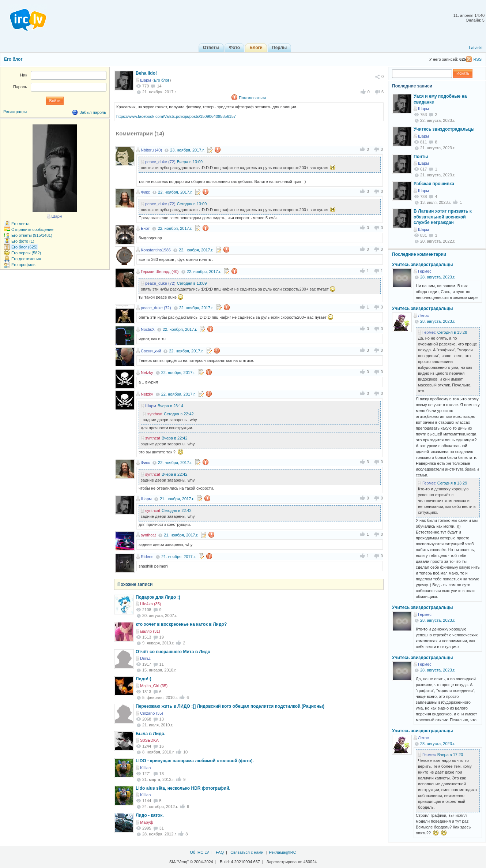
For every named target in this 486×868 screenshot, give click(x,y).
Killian (145, 768)
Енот (145, 228)
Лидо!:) (144, 679)
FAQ (220, 852)
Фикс (145, 192)
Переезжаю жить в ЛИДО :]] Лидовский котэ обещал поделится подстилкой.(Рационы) (230, 706)
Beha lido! (146, 73)
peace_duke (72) (160, 162)
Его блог (13, 59)
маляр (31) (150, 631)
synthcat (155, 414)
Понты (421, 157)
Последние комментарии (419, 254)
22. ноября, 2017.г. (175, 192)
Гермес (425, 271)
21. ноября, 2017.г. (177, 499)
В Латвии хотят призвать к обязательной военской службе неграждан (443, 217)
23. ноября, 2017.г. (187, 150)
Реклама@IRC (283, 852)
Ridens (147, 557)
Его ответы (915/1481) (32, 235)
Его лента (20, 224)
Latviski (476, 48)
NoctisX (148, 329)
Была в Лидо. (150, 734)
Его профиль (23, 265)
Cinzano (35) (152, 713)
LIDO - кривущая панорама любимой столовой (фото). (195, 761)
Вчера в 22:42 (175, 438)
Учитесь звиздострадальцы (444, 129)
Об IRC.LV (199, 852)
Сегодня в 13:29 (452, 483)
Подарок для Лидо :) (158, 597)
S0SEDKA (149, 740)
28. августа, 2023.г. (438, 277)
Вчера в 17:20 (450, 755)
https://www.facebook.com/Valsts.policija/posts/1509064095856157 (176, 116)
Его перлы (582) (26, 253)
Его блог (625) (25, 247)
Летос (423, 315)
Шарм (146, 80)
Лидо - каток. (150, 815)
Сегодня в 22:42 (179, 414)
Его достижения (26, 259)
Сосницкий (151, 351)
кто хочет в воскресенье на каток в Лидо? (181, 624)
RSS (477, 59)
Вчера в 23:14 (171, 406)
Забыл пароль (93, 112)
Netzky (147, 373)
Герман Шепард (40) (160, 272)
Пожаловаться (252, 98)
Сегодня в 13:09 (192, 204)
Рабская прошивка (434, 184)
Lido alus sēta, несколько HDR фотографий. (183, 788)
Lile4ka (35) (150, 604)
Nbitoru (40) (151, 150)
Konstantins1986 (156, 250)
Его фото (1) (23, 241)
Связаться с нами (247, 852)
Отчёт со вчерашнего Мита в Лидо (173, 652)
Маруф (147, 822)
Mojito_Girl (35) (154, 686)
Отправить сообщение (32, 229)
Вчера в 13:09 (190, 162)
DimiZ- (146, 658)
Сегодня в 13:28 (452, 332)
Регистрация (15, 112)
